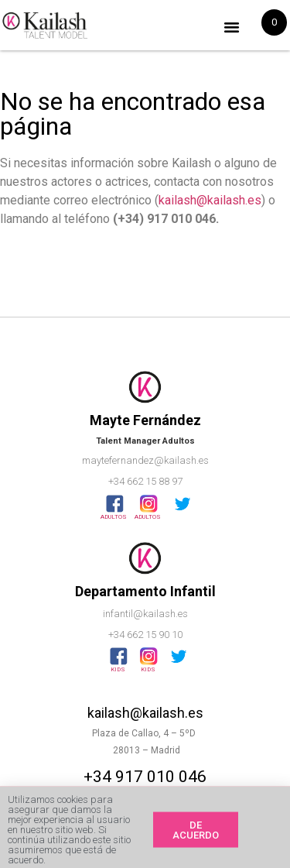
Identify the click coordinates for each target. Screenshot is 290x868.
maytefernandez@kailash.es (145, 460)
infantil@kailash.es (145, 614)
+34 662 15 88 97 (145, 481)
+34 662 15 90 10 (145, 635)
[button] (232, 27)
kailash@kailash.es (210, 200)
